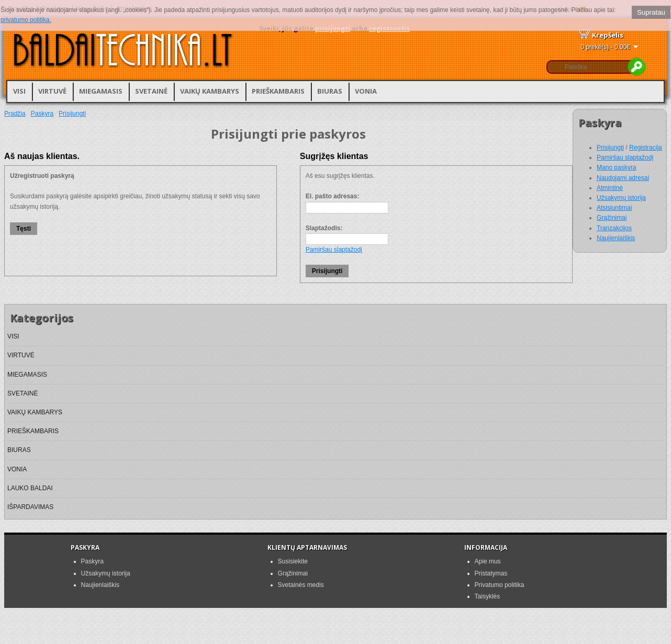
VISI (19, 91)
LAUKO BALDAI (30, 488)
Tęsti (24, 229)
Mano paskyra (616, 167)
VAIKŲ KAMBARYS (210, 91)
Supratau (651, 12)
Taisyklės (488, 596)
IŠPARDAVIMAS (30, 507)
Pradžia (15, 114)
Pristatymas (491, 573)
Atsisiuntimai (614, 208)
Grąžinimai (612, 218)
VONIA (366, 91)
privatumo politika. (26, 20)
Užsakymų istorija (621, 198)
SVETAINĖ (151, 91)
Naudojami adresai (623, 178)
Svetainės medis (301, 585)
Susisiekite (293, 561)
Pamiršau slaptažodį (625, 157)
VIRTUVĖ (52, 91)
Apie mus (488, 561)
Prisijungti (610, 148)
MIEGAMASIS (101, 91)
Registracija (646, 148)
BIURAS (330, 91)
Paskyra (42, 114)
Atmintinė (610, 188)
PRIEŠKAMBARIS (278, 91)
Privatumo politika (500, 585)
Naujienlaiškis (616, 238)
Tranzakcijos (614, 228)
